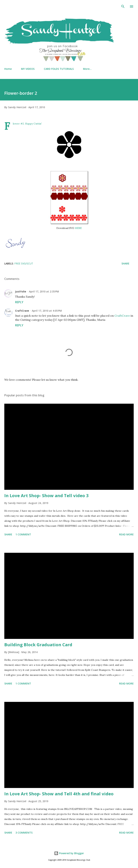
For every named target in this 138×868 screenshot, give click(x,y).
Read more (126, 534)
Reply (19, 302)
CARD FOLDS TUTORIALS (59, 69)
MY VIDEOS (28, 69)
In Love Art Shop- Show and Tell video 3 (46, 495)
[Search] (123, 6)
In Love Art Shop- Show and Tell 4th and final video (59, 794)
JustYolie (21, 291)
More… (87, 69)
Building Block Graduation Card (38, 645)
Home (8, 69)
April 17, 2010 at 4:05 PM (47, 311)
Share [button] (125, 263)
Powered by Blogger (69, 853)
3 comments (24, 833)
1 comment (23, 534)
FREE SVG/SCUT (24, 263)
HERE (78, 228)
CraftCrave (22, 311)
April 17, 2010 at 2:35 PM (44, 291)
